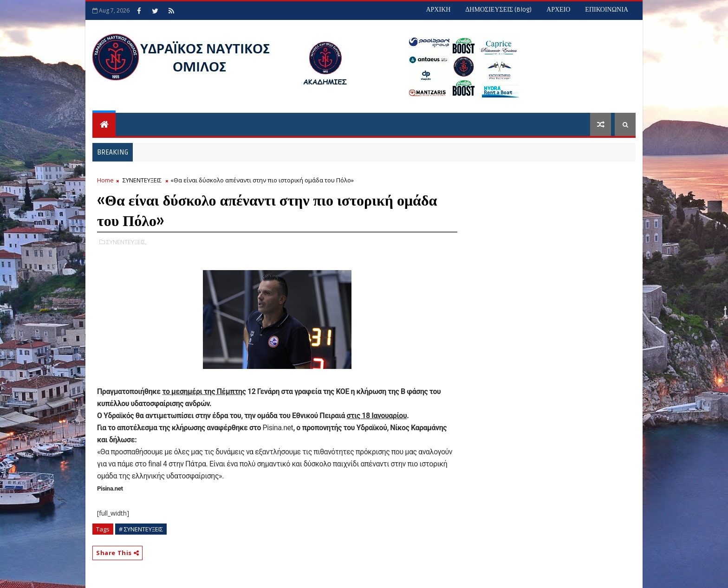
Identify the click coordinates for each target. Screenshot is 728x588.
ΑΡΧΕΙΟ (558, 10)
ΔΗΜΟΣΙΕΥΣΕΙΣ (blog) (498, 10)
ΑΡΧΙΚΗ (438, 10)
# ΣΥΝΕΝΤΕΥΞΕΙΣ (141, 529)
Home (105, 180)
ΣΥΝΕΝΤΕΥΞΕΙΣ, (127, 242)
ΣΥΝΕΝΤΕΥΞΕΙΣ (142, 180)
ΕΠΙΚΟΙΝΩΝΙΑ (607, 10)
